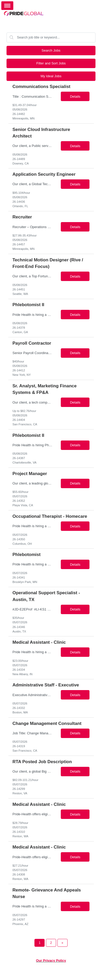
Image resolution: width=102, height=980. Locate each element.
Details (75, 97)
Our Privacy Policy (51, 960)
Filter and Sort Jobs (51, 63)
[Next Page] (62, 943)
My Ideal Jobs (51, 76)
